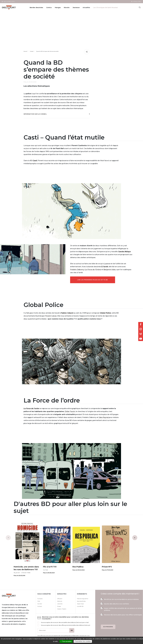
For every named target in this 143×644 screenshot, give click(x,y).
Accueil (25, 51)
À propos (40, 599)
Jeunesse (76, 8)
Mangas (58, 8)
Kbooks (67, 8)
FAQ (39, 601)
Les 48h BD (80, 606)
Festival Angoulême (83, 599)
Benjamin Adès (110, 270)
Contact (40, 606)
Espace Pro (137, 2)
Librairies (60, 604)
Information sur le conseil (57, 114)
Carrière (40, 604)
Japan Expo (80, 604)
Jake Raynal (104, 417)
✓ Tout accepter (66, 641)
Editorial (60, 601)
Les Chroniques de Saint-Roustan (106, 8)
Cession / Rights (62, 609)
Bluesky (141, 334)
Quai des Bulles (81, 601)
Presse (59, 606)
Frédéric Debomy (77, 270)
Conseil (32, 51)
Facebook (141, 324)
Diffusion (60, 599)
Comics (49, 8)
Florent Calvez (51, 316)
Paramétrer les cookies (83, 641)
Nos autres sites (9, 2)
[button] (135, 538)
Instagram (141, 329)
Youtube (141, 339)
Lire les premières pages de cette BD (93, 280)
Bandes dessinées (36, 8)
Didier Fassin (70, 411)
